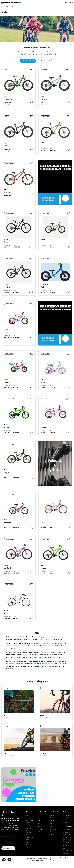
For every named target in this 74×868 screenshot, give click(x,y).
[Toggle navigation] (70, 3)
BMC (52, 832)
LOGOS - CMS (67, 846)
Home (3, 6)
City (39, 829)
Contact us (29, 834)
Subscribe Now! (8, 857)
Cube (52, 826)
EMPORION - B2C (67, 851)
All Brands (53, 843)
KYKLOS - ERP (67, 854)
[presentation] (12, 851)
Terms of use (66, 831)
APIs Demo (66, 862)
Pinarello (53, 835)
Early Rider (50, 671)
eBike (40, 832)
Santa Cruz (53, 838)
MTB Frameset (42, 840)
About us (29, 826)
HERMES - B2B (67, 849)
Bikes (8, 6)
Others (40, 838)
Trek (51, 840)
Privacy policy (54, 867)
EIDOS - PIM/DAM (68, 838)
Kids (39, 835)
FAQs (27, 856)
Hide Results (45, 61)
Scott (52, 829)
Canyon (53, 824)
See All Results (28, 61)
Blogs (28, 824)
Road (40, 826)
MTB (39, 824)
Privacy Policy (67, 824)
